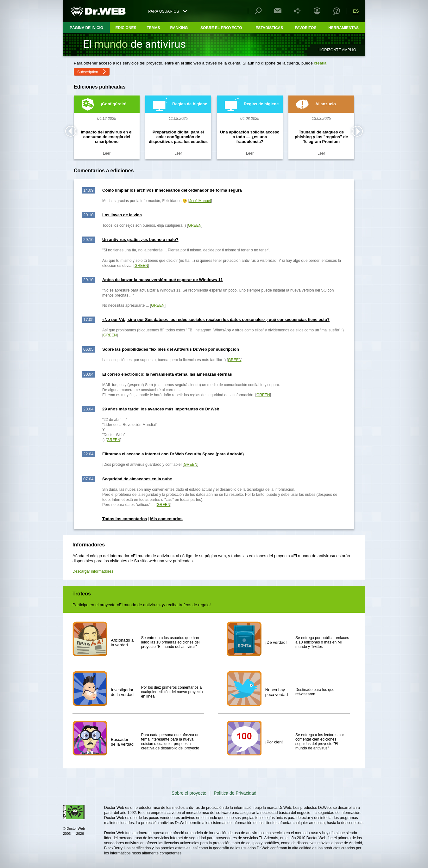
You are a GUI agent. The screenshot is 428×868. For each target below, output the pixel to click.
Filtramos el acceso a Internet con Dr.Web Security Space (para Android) (173, 454)
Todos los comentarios (125, 519)
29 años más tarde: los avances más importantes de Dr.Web (161, 409)
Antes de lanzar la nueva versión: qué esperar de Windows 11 (163, 280)
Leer (107, 153)
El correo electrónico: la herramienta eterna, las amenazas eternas (167, 374)
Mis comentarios (166, 519)
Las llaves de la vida (122, 215)
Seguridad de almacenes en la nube (137, 479)
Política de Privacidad (235, 793)
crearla (320, 63)
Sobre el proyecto (189, 793)
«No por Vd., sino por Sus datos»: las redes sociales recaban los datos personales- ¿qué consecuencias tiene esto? (216, 320)
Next (357, 131)
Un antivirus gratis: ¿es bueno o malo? (140, 240)
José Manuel (200, 201)
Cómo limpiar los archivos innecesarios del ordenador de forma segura (172, 190)
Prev (71, 131)
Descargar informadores (93, 571)
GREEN (195, 225)
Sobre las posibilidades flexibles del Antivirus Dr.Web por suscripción (171, 349)
